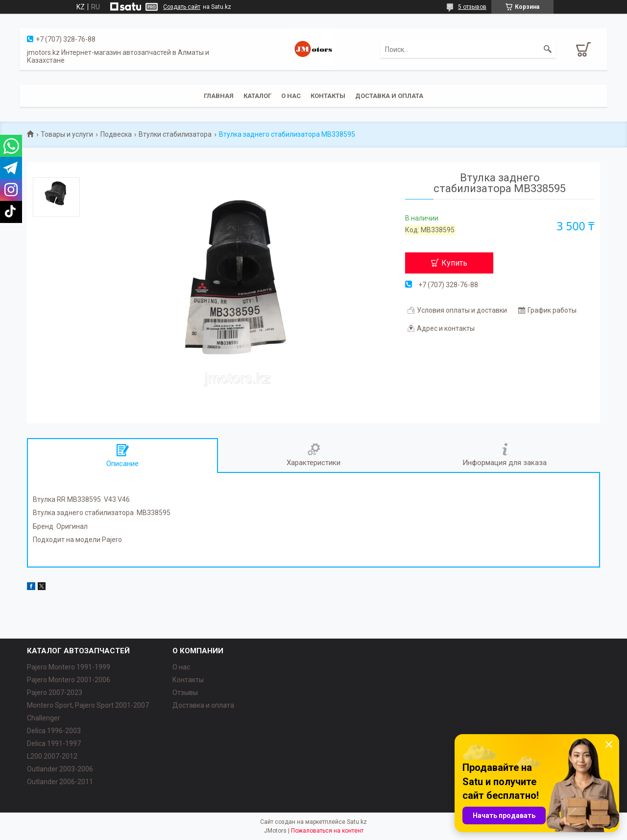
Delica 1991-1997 (54, 743)
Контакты (328, 96)
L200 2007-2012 (52, 756)
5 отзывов (472, 7)
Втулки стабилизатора (175, 134)
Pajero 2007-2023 (55, 692)
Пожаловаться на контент (327, 831)
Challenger (44, 718)
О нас (291, 96)
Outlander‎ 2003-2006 (60, 769)
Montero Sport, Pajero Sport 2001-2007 (88, 705)
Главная (219, 96)
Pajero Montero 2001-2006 (69, 680)
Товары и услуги (67, 134)
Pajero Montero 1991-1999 (69, 667)
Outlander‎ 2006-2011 (60, 782)
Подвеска (116, 134)
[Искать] (548, 49)
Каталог (257, 96)
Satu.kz (357, 822)
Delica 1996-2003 (54, 731)
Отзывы (185, 692)
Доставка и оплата (389, 96)
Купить (454, 263)
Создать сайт (182, 7)
